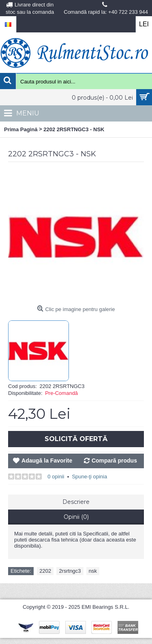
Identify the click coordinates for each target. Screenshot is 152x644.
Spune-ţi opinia (89, 477)
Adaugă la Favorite (47, 461)
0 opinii (56, 477)
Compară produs (114, 461)
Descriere (76, 502)
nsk (93, 571)
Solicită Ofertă (76, 439)
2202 (45, 571)
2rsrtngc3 (70, 571)
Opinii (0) (76, 517)
